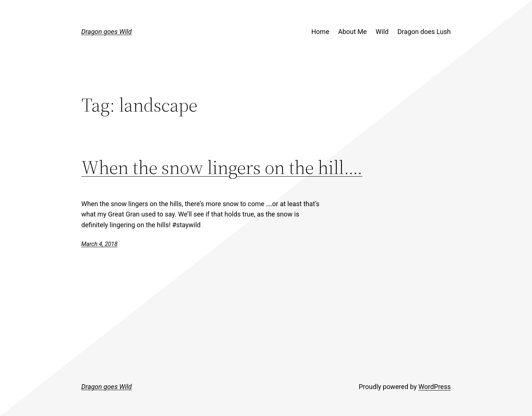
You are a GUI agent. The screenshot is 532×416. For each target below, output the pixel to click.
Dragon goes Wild (107, 32)
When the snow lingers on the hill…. (222, 167)
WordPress (435, 387)
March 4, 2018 (99, 244)
